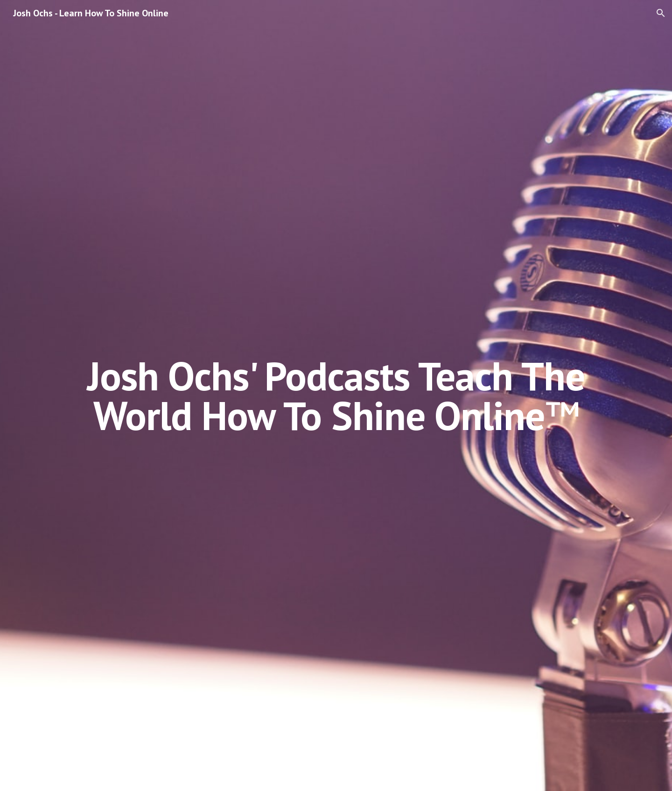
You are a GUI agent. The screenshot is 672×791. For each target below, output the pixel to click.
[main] (336, 396)
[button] (661, 13)
